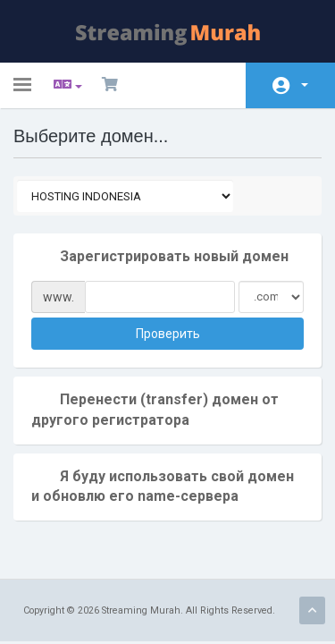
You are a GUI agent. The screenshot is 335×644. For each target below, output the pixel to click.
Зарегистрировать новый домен (160, 258)
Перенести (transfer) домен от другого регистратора (155, 410)
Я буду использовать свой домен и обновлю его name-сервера (163, 486)
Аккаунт (305, 85)
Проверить (168, 334)
